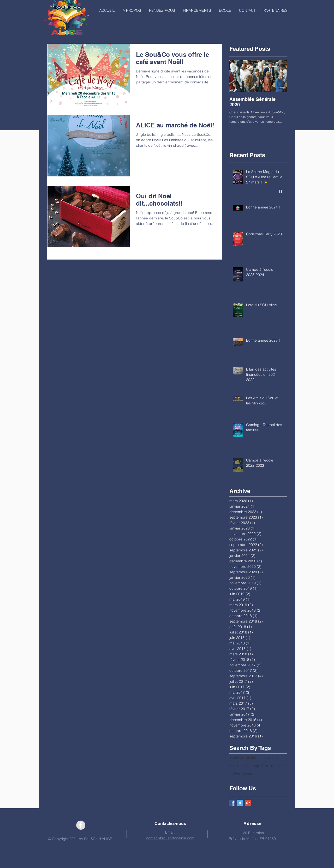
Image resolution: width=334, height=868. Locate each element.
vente (247, 774)
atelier (251, 758)
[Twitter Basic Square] (240, 803)
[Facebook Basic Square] (232, 803)
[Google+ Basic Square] (248, 803)
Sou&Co (236, 758)
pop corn (260, 766)
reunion (277, 766)
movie (234, 766)
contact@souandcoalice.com (170, 838)
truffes (235, 774)
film (280, 758)
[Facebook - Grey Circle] (81, 825)
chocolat (267, 758)
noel (246, 766)
